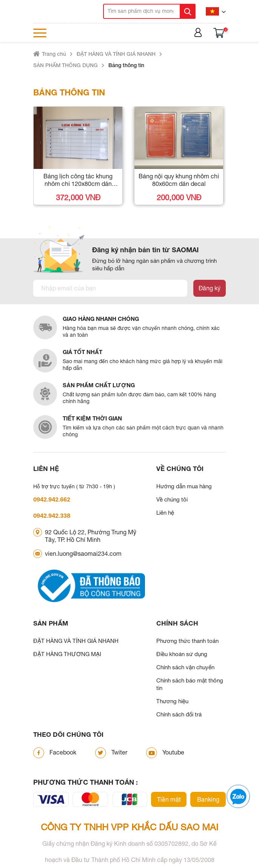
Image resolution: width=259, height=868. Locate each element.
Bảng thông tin (126, 65)
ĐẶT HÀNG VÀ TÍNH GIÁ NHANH (116, 54)
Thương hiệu (172, 701)
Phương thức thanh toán (187, 641)
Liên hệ (165, 513)
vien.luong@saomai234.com (83, 554)
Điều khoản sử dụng (182, 654)
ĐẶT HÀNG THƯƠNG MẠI (67, 654)
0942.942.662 (52, 499)
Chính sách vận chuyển (185, 667)
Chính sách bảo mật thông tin (190, 684)
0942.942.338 (52, 516)
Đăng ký (210, 288)
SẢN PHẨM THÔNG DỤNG (66, 65)
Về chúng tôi (172, 499)
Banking (208, 799)
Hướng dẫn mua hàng (184, 486)
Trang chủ (54, 54)
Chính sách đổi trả (179, 714)
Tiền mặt (169, 799)
